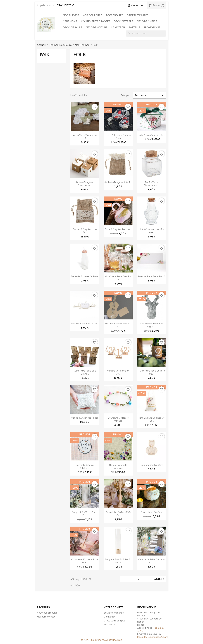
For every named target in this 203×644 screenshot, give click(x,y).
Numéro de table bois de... (118, 372)
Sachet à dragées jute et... (85, 231)
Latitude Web (115, 640)
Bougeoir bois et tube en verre (118, 561)
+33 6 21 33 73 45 (65, 5)
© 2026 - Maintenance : (94, 640)
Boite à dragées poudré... (118, 229)
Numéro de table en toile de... (152, 372)
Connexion (110, 617)
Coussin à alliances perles (85, 418)
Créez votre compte (114, 621)
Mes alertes (110, 625)
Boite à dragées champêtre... (85, 184)
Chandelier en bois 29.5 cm (118, 514)
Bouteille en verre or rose (85, 276)
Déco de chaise (147, 21)
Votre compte (114, 607)
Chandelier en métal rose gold (85, 561)
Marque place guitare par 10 (118, 325)
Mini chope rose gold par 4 (118, 278)
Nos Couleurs (92, 15)
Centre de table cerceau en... (152, 561)
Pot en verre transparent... (152, 184)
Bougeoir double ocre (152, 465)
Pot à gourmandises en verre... (152, 231)
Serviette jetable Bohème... (85, 466)
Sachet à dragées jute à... (118, 182)
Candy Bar (118, 27)
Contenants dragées (96, 21)
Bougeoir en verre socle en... (85, 514)
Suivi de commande (114, 613)
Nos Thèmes (71, 15)
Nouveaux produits (47, 613)
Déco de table (123, 21)
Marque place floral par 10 (152, 276)
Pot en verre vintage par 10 (85, 137)
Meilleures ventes (46, 617)
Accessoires (115, 15)
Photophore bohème (152, 512)
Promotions (152, 27)
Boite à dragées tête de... (152, 135)
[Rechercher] (146, 34)
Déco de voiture (96, 27)
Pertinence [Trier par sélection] (150, 95)
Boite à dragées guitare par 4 (118, 137)
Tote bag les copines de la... (152, 419)
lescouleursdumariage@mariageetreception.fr (162, 637)
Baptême (134, 27)
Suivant (159, 579)
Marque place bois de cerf (85, 323)
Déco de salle (72, 27)
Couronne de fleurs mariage (118, 419)
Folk (45, 55)
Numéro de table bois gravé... (85, 372)
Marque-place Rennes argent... (152, 325)
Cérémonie (70, 21)
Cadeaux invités (138, 15)
